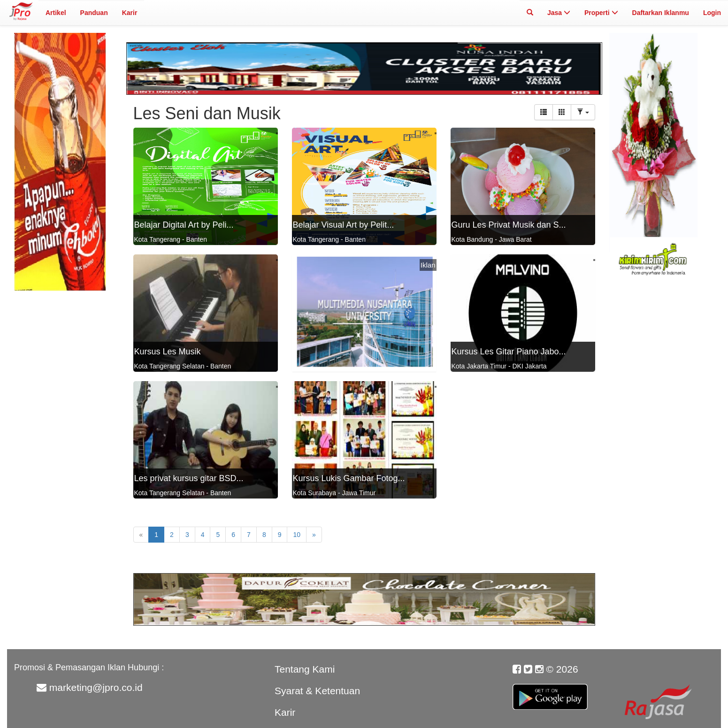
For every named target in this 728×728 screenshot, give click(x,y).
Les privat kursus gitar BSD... (189, 478)
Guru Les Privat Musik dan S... (509, 225)
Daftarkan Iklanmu (661, 13)
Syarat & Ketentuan (317, 691)
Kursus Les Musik (168, 352)
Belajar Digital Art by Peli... (184, 225)
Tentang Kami (305, 669)
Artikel (56, 13)
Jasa (559, 13)
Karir (130, 13)
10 (297, 535)
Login (712, 13)
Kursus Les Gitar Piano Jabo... (509, 352)
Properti (601, 13)
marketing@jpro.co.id (96, 687)
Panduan (94, 13)
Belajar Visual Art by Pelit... (344, 225)
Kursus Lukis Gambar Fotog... (349, 478)
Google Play (550, 691)
